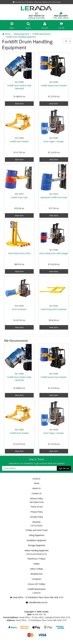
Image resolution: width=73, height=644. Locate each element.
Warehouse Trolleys (36, 559)
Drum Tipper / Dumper (54, 141)
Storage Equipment (37, 545)
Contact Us (37, 493)
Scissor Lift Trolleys (37, 584)
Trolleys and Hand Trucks (37, 530)
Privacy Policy (37, 512)
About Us (37, 488)
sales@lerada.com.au (36, 602)
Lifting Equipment (36, 535)
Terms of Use (36, 507)
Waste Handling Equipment (37, 550)
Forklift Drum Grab (19, 197)
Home (37, 483)
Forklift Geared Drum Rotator (54, 85)
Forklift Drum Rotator (19, 141)
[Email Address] (29, 468)
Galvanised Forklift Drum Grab (54, 197)
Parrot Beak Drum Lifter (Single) (54, 253)
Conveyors (36, 579)
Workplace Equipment (36, 540)
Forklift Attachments (37, 589)
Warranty (36, 522)
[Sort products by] (67, 41)
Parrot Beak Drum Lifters (19, 253)
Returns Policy (37, 498)
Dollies (37, 564)
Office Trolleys (37, 569)
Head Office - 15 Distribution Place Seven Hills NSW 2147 (36, 597)
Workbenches (37, 574)
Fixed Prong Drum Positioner (54, 309)
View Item (19, 104)
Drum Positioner (19, 309)
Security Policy (36, 517)
